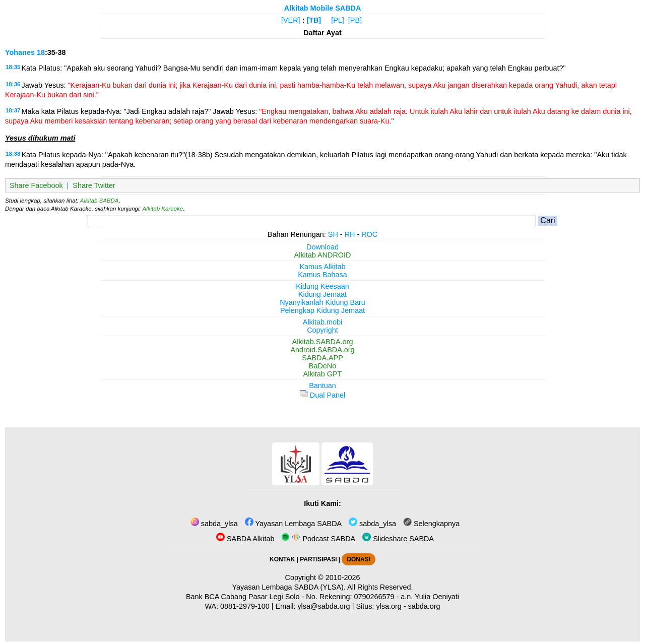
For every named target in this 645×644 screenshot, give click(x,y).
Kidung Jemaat (322, 294)
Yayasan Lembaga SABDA (293, 524)
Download (322, 247)
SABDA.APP (322, 358)
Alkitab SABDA (100, 201)
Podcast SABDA (318, 539)
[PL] (338, 20)
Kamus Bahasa (322, 275)
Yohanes (20, 52)
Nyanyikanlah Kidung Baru (322, 302)
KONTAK (282, 559)
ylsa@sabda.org (324, 606)
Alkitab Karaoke (163, 209)
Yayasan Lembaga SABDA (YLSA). (289, 587)
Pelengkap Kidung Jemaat (322, 310)
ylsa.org (389, 606)
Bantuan (322, 385)
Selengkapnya (431, 524)
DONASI (358, 559)
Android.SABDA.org (322, 350)
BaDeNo (322, 366)
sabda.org (424, 606)
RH (350, 234)
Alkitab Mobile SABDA (323, 8)
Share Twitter (94, 185)
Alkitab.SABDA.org (323, 342)
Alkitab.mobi (322, 322)
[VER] (291, 20)
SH (333, 234)
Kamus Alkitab (322, 267)
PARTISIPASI (318, 559)
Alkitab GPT (323, 374)
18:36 (13, 84)
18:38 (13, 154)
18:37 (13, 110)
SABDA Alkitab (245, 539)
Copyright (322, 330)
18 (41, 52)
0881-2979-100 (245, 606)
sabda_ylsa (214, 524)
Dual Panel (322, 395)
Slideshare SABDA (398, 539)
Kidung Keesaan (322, 286)
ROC (369, 234)
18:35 (13, 67)
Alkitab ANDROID (323, 255)
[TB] (314, 20)
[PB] (355, 20)
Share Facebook (36, 185)
